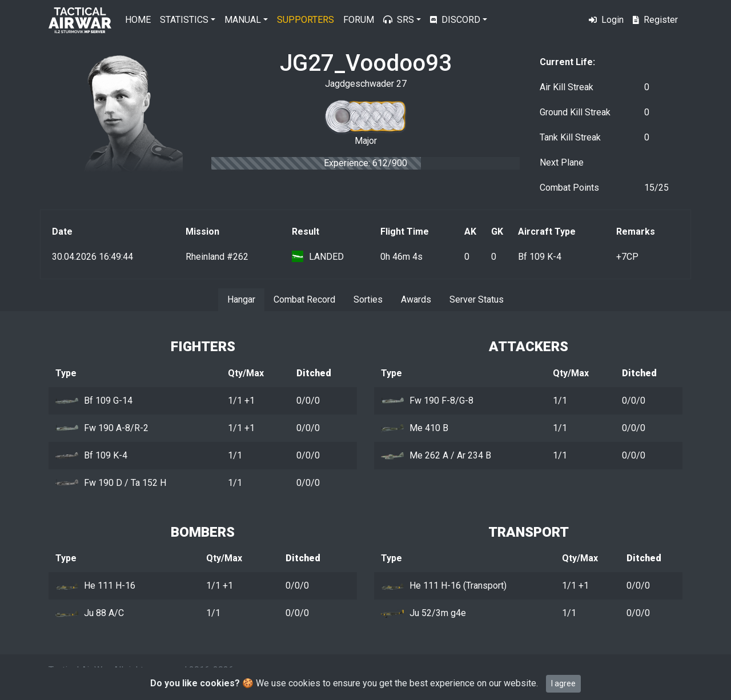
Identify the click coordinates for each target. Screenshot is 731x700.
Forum (359, 20)
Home (138, 20)
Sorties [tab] (368, 299)
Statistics (184, 20)
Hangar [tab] (241, 299)
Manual (243, 20)
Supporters (306, 20)
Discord (455, 20)
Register (655, 20)
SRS (399, 20)
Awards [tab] (416, 299)
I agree (563, 683)
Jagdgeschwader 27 (366, 84)
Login (606, 20)
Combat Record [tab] (304, 299)
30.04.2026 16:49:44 (93, 257)
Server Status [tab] (477, 299)
